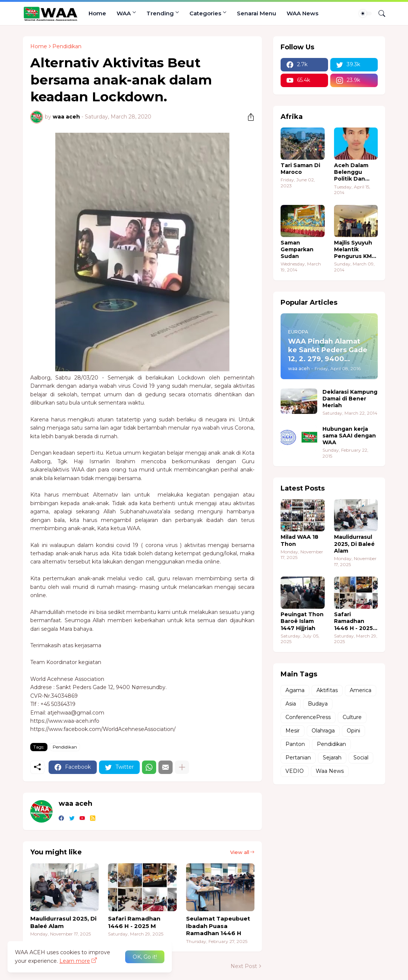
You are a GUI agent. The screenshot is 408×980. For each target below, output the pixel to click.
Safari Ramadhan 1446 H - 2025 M (134, 922)
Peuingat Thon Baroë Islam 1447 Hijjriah (302, 621)
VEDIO (295, 771)
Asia (291, 704)
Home (97, 13)
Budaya (318, 704)
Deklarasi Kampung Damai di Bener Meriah (350, 399)
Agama (295, 690)
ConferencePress (308, 717)
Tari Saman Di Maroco (300, 169)
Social (361, 758)
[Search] (379, 13)
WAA (124, 13)
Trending (160, 13)
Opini (353, 731)
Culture (352, 717)
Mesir (293, 731)
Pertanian (298, 758)
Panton (295, 744)
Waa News (330, 771)
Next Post (244, 966)
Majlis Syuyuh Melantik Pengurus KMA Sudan (355, 250)
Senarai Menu (256, 13)
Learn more (75, 961)
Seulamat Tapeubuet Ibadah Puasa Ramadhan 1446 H (218, 926)
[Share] (248, 117)
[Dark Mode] (365, 13)
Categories (205, 13)
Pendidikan (67, 46)
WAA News (302, 13)
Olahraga (323, 731)
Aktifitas (327, 690)
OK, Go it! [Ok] (145, 957)
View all (240, 852)
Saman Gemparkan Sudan (297, 249)
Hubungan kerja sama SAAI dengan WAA (349, 436)
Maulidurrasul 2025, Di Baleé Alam (63, 922)
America (361, 690)
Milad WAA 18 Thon (299, 540)
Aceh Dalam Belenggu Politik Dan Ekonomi (351, 172)
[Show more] (182, 767)
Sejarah (332, 758)
